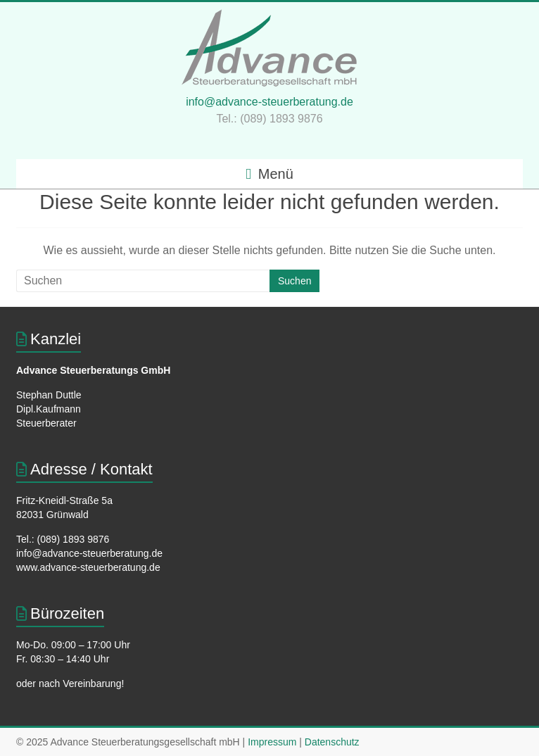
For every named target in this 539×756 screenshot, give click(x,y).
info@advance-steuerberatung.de (269, 102)
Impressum (272, 742)
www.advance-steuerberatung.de (88, 567)
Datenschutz (332, 742)
